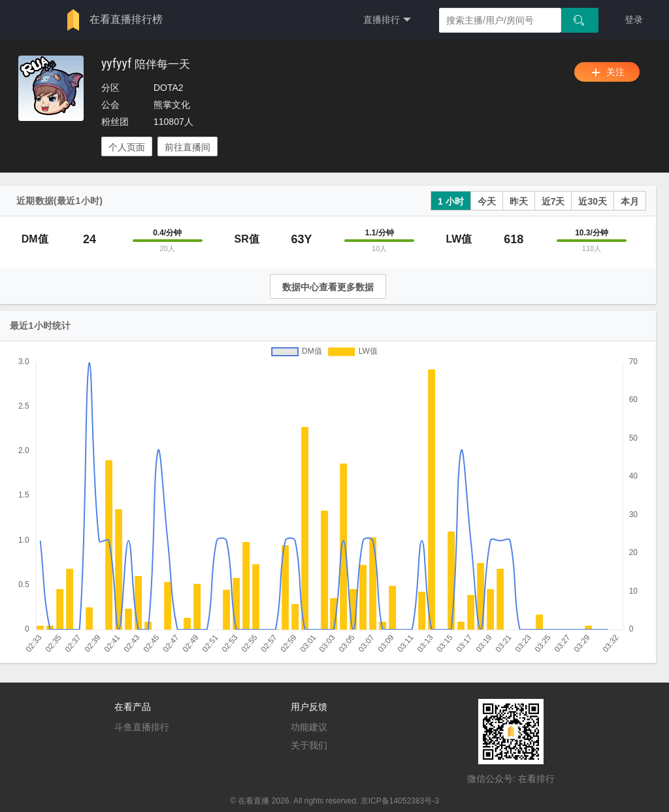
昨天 (519, 201)
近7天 (553, 201)
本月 (630, 201)
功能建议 (309, 727)
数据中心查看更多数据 (328, 287)
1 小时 (451, 201)
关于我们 (309, 745)
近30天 (593, 201)
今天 (487, 201)
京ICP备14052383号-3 (400, 801)
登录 (634, 20)
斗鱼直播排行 (142, 727)
